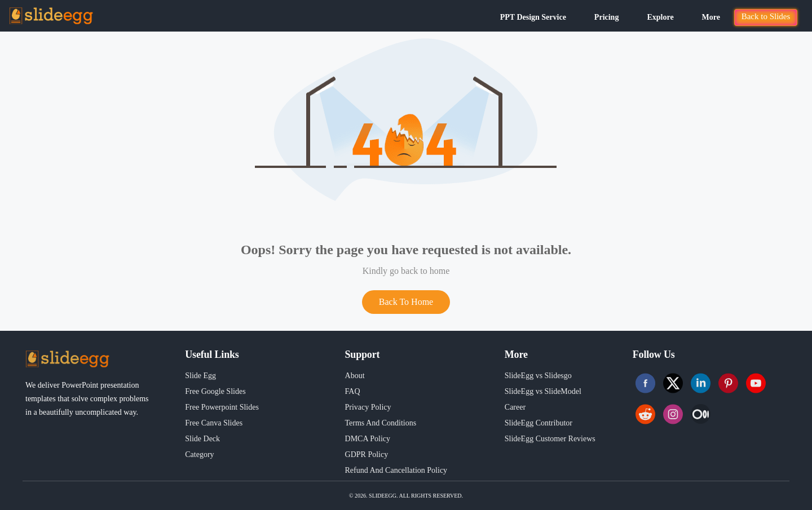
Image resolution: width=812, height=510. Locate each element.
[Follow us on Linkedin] (701, 383)
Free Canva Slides (214, 423)
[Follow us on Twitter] (673, 383)
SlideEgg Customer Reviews (550, 439)
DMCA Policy (368, 439)
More (711, 17)
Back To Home (406, 302)
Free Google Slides (215, 391)
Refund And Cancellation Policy (396, 470)
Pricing (607, 17)
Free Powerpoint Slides (222, 407)
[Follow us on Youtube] (756, 383)
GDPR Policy (367, 454)
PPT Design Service (533, 17)
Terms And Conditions (381, 423)
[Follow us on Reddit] (645, 414)
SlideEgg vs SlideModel (543, 391)
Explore (660, 17)
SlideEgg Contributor (539, 423)
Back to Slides (766, 16)
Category (199, 454)
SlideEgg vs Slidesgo (538, 376)
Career (515, 407)
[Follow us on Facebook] (645, 383)
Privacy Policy (368, 407)
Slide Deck (202, 439)
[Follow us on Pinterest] (728, 383)
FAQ (353, 391)
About (355, 376)
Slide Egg (200, 376)
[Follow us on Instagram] (673, 414)
